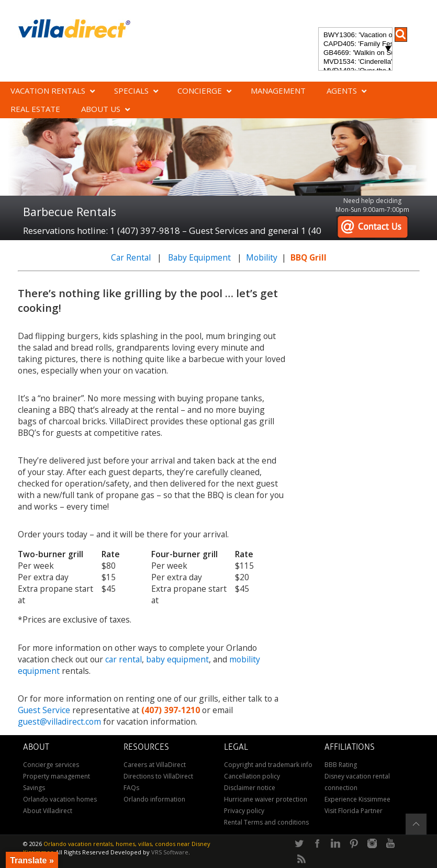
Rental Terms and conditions (266, 822)
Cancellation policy (252, 776)
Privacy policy (244, 811)
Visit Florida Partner (354, 811)
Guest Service (44, 710)
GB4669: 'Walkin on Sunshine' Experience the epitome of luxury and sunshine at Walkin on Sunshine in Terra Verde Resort (355, 53)
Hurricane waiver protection (266, 799)
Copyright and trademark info (268, 765)
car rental (124, 659)
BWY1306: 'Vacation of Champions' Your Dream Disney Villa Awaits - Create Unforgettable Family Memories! (355, 35)
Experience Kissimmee (357, 799)
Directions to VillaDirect (158, 776)
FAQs (131, 788)
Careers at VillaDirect (155, 765)
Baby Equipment (199, 257)
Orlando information (154, 799)
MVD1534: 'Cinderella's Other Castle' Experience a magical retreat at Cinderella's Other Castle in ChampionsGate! (355, 62)
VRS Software (170, 852)
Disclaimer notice (250, 788)
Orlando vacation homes (60, 799)
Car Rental (131, 257)
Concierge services (51, 765)
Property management (57, 776)
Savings (34, 788)
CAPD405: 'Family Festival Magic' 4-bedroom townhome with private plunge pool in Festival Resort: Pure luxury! (355, 44)
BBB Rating (341, 765)
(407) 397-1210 (171, 710)
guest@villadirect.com (59, 722)
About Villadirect (48, 811)
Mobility (262, 257)
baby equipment (177, 659)
